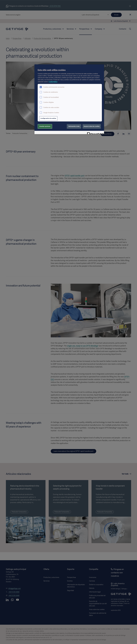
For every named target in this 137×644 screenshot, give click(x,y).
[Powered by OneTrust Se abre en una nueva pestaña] (95, 133)
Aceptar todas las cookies (92, 126)
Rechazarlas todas (74, 126)
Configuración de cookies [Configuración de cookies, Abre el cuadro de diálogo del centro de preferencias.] (48, 118)
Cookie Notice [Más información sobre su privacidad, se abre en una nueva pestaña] (53, 82)
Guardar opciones (45, 126)
